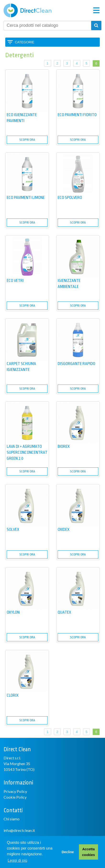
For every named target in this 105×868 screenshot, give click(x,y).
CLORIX (13, 695)
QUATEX (64, 612)
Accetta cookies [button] (88, 852)
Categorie (25, 42)
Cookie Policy (15, 797)
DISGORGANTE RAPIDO (76, 364)
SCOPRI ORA (27, 140)
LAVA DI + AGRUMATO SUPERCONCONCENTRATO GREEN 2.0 (28, 452)
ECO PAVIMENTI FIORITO (77, 115)
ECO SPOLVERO (70, 198)
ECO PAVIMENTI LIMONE (26, 198)
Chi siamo (12, 819)
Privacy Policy (15, 791)
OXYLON (13, 612)
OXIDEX (64, 529)
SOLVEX (13, 529)
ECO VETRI (15, 281)
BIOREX (64, 446)
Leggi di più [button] (17, 860)
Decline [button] (68, 852)
